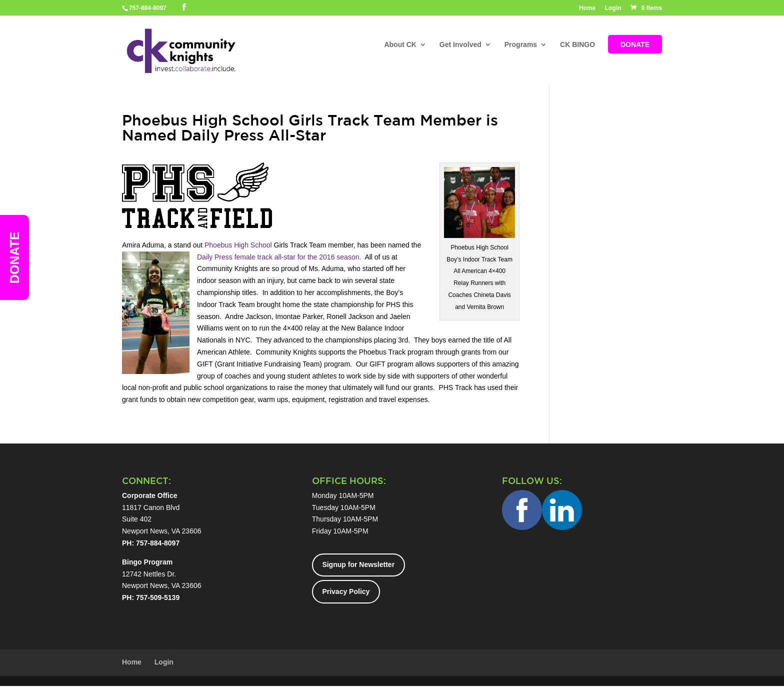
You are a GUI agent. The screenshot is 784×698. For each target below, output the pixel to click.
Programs (521, 45)
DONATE (635, 45)
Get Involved (460, 45)
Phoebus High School (238, 245)
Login (613, 8)
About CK (400, 45)
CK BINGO (577, 45)
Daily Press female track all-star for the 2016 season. (279, 257)
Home (587, 8)
